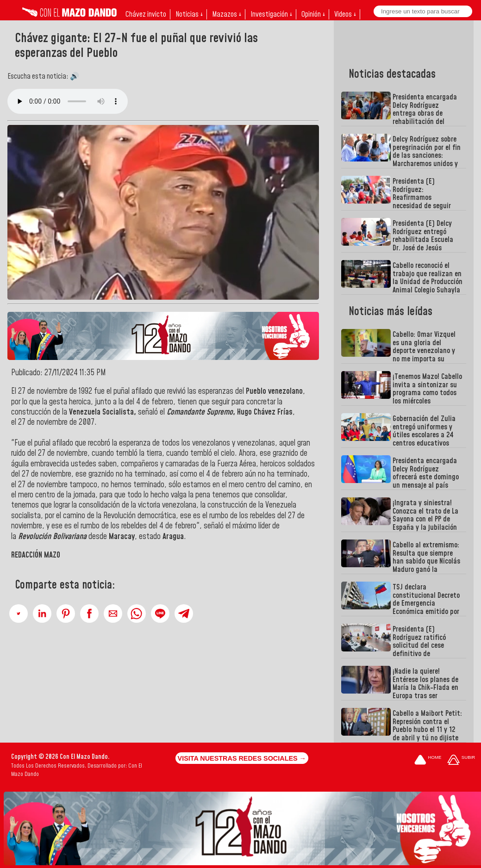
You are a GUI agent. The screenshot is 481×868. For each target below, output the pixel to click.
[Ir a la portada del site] (428, 760)
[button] (19, 614)
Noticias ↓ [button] (189, 14)
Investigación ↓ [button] (271, 14)
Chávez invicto (146, 14)
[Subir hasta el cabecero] (461, 760)
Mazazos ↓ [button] (227, 14)
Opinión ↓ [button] (313, 14)
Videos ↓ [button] (345, 14)
